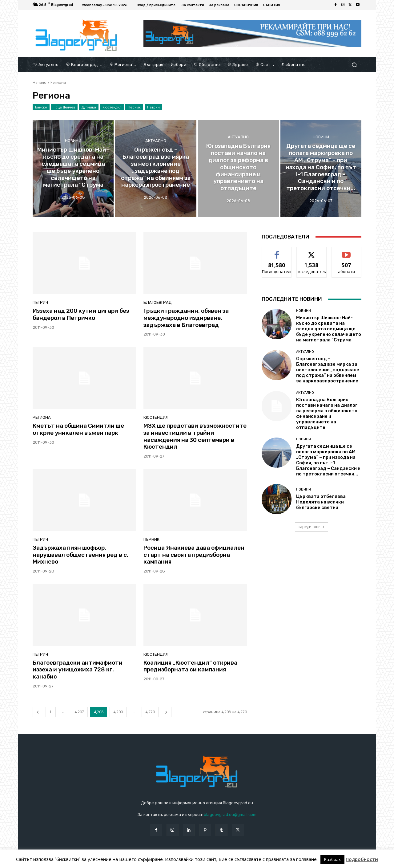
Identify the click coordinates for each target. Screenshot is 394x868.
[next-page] (166, 712)
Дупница (89, 107)
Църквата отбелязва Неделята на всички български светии (321, 502)
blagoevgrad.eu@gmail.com (230, 815)
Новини (73, 141)
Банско (41, 107)
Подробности (362, 859)
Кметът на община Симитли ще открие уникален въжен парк (78, 429)
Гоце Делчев (64, 107)
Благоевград (158, 302)
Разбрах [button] (332, 860)
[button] (354, 65)
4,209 (118, 712)
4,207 (79, 712)
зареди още (312, 527)
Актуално (156, 141)
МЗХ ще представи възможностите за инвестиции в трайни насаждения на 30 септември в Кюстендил (195, 436)
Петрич (153, 107)
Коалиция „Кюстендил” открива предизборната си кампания (190, 666)
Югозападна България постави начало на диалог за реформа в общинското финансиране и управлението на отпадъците (327, 414)
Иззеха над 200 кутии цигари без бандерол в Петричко (81, 314)
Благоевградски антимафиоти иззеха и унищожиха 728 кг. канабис (78, 670)
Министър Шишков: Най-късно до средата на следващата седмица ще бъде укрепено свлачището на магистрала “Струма (329, 329)
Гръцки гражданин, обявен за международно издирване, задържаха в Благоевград (186, 318)
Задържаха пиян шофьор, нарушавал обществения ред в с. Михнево (80, 555)
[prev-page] (38, 712)
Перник (134, 107)
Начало (40, 82)
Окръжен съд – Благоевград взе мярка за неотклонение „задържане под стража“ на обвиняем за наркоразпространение (328, 370)
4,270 (150, 712)
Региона (42, 417)
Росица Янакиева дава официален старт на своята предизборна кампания (194, 555)
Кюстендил (112, 107)
